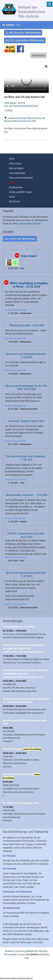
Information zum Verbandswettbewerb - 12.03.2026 (27, 356)
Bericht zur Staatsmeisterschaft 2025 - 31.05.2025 (26, 575)
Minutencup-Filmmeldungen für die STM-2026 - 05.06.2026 (27, 388)
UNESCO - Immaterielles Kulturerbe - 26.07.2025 (26, 535)
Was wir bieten (16, 168)
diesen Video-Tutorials (30, 224)
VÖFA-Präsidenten (15, 934)
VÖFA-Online (15, 164)
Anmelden (39, 55)
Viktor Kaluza (10, 103)
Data (46, 955)
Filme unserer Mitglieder (21, 178)
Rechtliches (15, 201)
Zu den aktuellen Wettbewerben (23, 33)
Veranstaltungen (17, 173)
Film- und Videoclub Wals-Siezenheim (21, 106)
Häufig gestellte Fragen (20, 192)
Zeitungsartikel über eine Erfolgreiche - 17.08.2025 (26, 458)
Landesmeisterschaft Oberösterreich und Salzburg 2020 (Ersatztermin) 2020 (25, 120)
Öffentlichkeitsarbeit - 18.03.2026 (27, 325)
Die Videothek (9, 869)
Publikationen (16, 187)
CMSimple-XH (31, 951)
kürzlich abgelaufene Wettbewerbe (25, 40)
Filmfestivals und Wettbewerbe (17, 892)
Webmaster (39, 931)
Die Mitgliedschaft (11, 908)
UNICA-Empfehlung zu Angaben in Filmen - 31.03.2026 (29, 285)
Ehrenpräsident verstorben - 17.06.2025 (27, 495)
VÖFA (12, 159)
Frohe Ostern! (29, 256)
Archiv (12, 197)
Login (27, 958)
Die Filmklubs (9, 856)
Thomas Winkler (10, 955)
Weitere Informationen (16, 310)
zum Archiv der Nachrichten (20, 239)
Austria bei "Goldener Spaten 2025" (26, 421)
